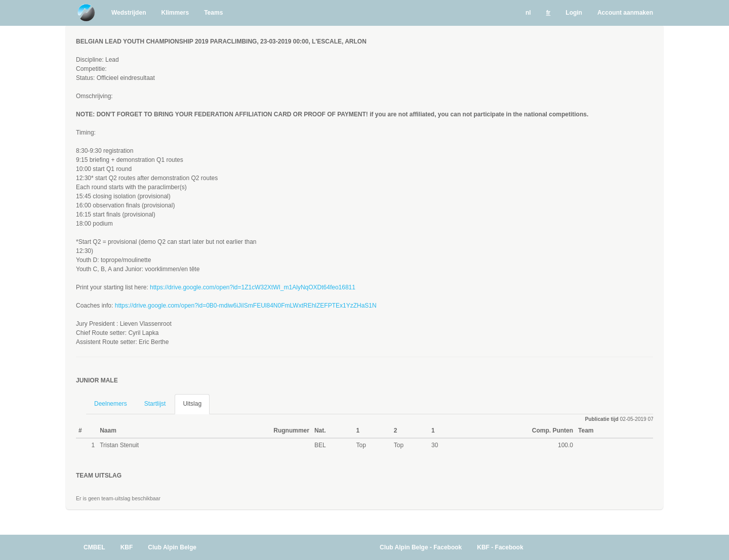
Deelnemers (111, 404)
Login (574, 13)
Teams (213, 13)
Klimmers (175, 13)
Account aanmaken (625, 13)
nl (528, 13)
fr (549, 13)
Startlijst (155, 404)
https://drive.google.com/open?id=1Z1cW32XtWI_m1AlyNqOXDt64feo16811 (253, 287)
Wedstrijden (129, 13)
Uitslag (192, 404)
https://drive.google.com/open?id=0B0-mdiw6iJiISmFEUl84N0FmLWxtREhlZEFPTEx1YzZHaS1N (246, 306)
